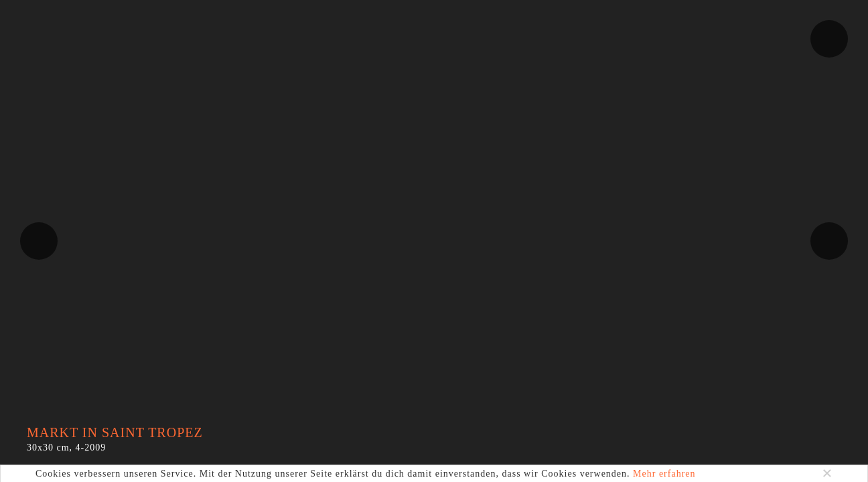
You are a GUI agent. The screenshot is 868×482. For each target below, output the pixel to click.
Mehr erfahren (664, 474)
